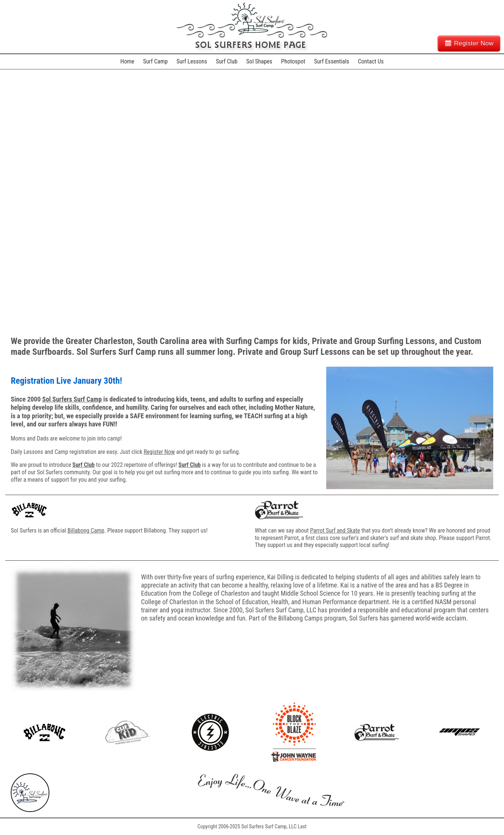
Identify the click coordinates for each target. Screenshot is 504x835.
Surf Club (227, 61)
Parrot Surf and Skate (335, 531)
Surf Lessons (192, 61)
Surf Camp (155, 61)
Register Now (474, 43)
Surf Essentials (332, 61)
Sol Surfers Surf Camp (72, 399)
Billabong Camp (86, 531)
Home (127, 61)
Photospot (293, 61)
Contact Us (371, 61)
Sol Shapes (259, 61)
